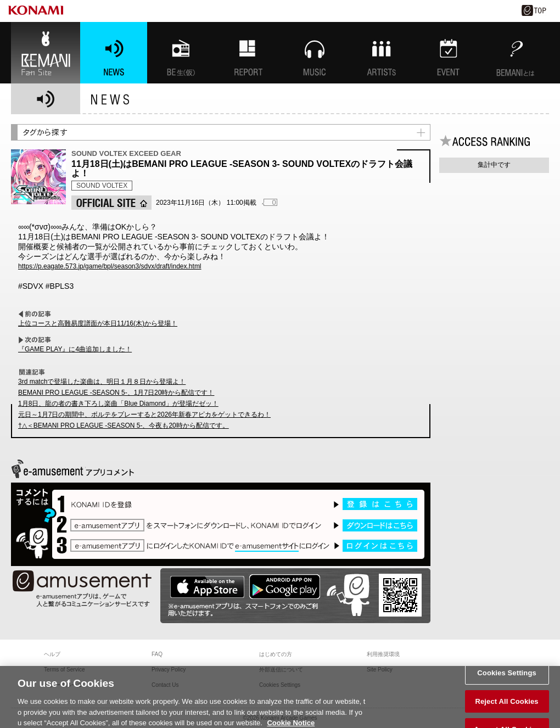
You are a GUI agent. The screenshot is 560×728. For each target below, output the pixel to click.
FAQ (157, 654)
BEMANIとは (516, 53)
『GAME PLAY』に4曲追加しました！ (75, 349)
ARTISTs (382, 53)
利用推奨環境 (383, 654)
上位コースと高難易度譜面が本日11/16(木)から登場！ (98, 323)
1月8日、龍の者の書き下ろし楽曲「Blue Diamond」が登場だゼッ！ (118, 404)
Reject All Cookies (506, 705)
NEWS (114, 53)
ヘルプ (52, 654)
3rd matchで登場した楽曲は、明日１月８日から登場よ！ (102, 382)
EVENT (449, 53)
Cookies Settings (507, 677)
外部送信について (281, 670)
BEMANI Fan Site (46, 53)
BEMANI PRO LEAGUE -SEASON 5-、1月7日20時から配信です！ (116, 393)
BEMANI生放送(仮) (181, 53)
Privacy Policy (169, 670)
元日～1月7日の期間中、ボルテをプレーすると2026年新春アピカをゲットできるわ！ (144, 415)
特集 (248, 53)
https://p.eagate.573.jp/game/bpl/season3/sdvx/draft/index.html (110, 266)
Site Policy (380, 670)
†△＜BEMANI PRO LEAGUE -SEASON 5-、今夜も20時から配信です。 (124, 425)
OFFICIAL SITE (111, 203)
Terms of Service (64, 670)
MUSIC (315, 53)
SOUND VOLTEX (102, 186)
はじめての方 (276, 654)
